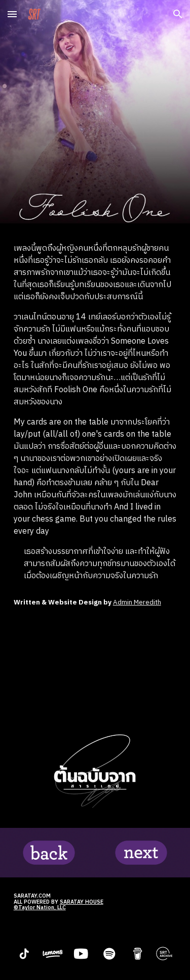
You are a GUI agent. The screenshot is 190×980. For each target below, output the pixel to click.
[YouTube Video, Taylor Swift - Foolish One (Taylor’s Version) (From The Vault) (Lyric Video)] (95, 670)
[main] (95, 412)
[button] (12, 14)
